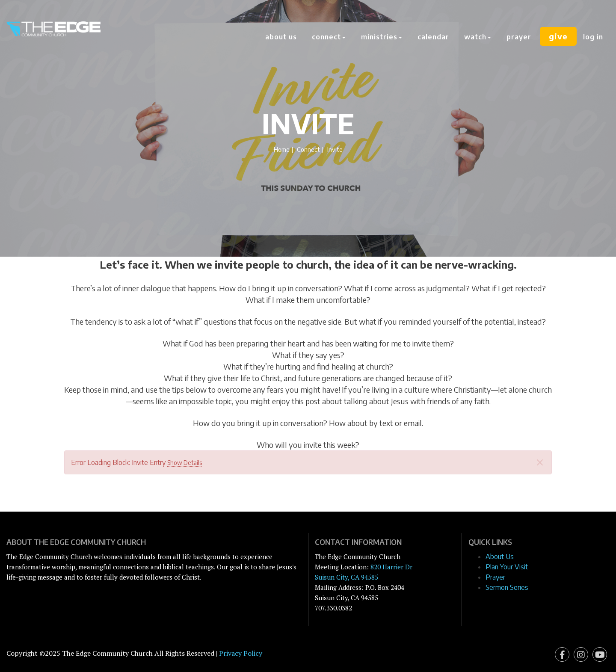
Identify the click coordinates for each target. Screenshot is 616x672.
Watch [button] (477, 37)
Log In (593, 37)
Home (282, 149)
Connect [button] (329, 37)
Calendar (433, 37)
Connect (308, 149)
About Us (281, 37)
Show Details (185, 463)
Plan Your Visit (507, 567)
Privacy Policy (241, 653)
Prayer (518, 37)
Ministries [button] (381, 37)
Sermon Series (507, 587)
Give (558, 37)
